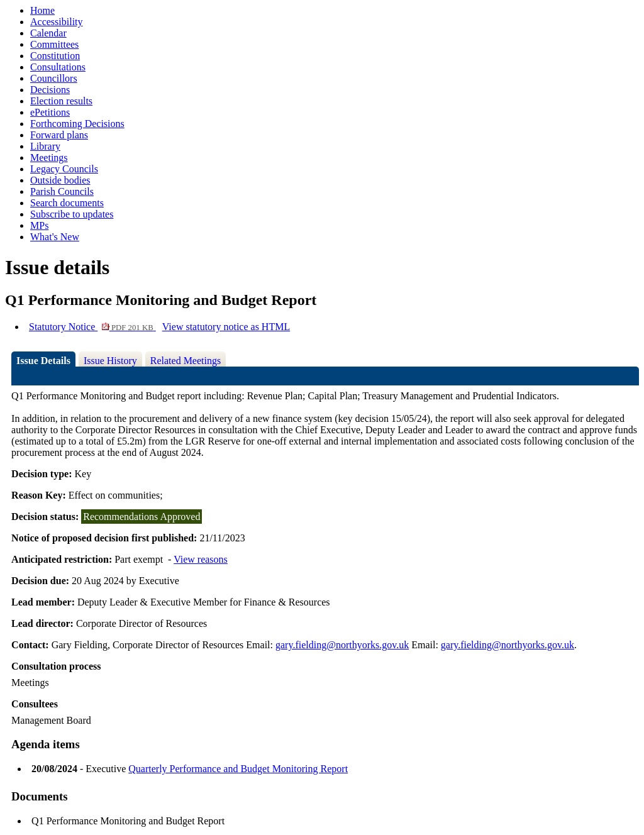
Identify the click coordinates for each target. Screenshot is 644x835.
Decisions (50, 90)
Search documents (67, 203)
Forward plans (59, 135)
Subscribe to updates (72, 214)
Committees (54, 44)
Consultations (58, 67)
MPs (39, 225)
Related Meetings (186, 361)
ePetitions (50, 112)
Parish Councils (62, 191)
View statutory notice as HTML (226, 327)
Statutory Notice (92, 327)
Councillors (54, 78)
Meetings (49, 158)
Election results (61, 101)
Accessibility (57, 22)
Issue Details (43, 361)
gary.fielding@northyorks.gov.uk (342, 645)
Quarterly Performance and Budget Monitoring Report (238, 769)
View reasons (201, 559)
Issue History (110, 361)
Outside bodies (60, 180)
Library (45, 146)
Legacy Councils (64, 169)
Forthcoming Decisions (77, 124)
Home (42, 10)
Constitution (55, 56)
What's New (55, 237)
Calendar (48, 33)
